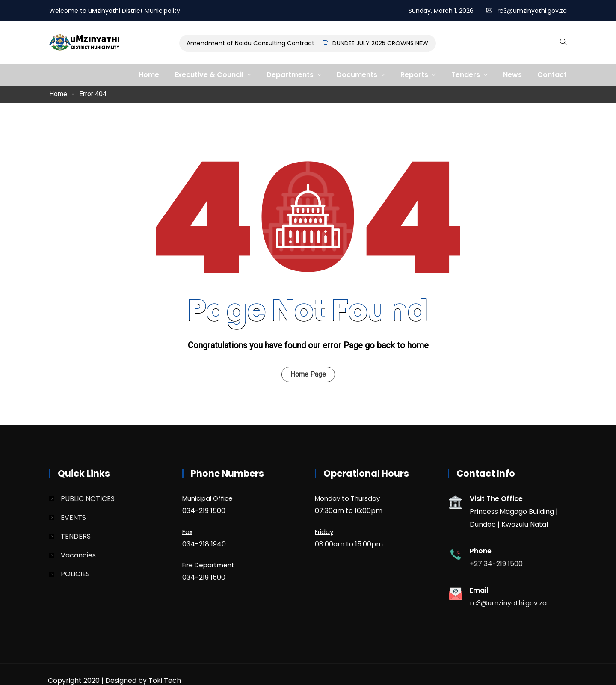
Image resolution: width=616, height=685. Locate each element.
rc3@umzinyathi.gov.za (532, 11)
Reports (414, 75)
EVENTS (73, 517)
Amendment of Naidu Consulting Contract (252, 43)
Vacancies (78, 555)
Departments (290, 75)
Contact (552, 75)
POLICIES (75, 574)
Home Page (308, 374)
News (512, 75)
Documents (357, 75)
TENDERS (76, 536)
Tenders (466, 75)
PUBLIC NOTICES (88, 499)
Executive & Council (209, 75)
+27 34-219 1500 (496, 564)
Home (149, 75)
